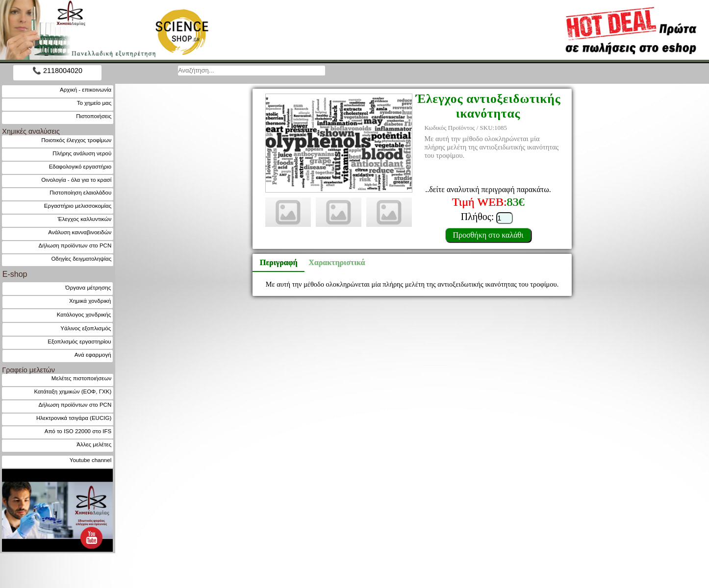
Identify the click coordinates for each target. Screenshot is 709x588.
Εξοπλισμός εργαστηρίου (79, 341)
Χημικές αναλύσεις (31, 131)
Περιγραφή (279, 262)
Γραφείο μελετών (28, 370)
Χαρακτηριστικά (332, 262)
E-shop (15, 274)
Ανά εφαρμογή (93, 355)
